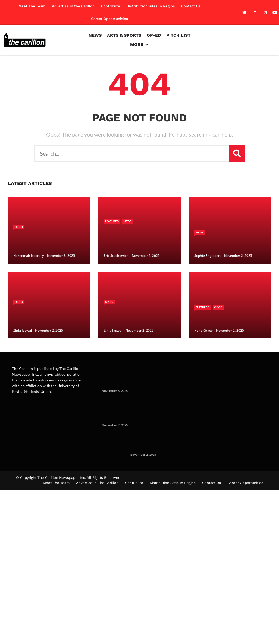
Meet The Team (32, 6)
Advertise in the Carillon (73, 6)
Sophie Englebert (208, 256)
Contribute (111, 6)
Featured (112, 221)
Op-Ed (19, 227)
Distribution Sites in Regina (151, 6)
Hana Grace (203, 330)
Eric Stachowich (116, 256)
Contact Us (191, 6)
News (128, 221)
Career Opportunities (109, 19)
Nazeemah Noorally (29, 256)
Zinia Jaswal (23, 330)
